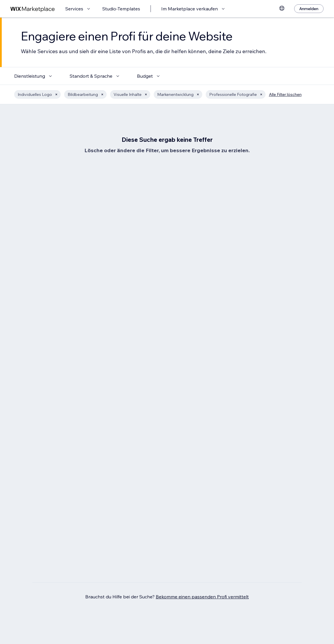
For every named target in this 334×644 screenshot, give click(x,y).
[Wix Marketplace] (33, 9)
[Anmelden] (309, 9)
